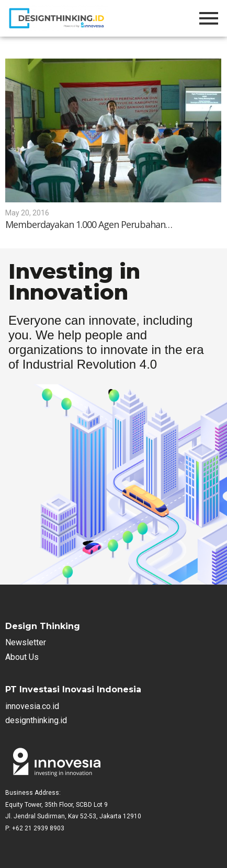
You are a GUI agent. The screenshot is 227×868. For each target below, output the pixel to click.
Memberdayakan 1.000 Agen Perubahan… (89, 225)
